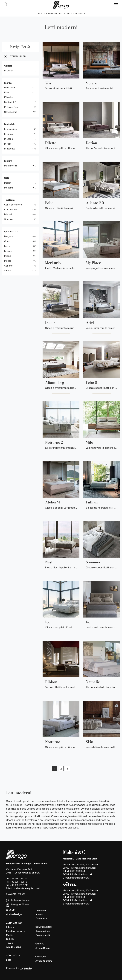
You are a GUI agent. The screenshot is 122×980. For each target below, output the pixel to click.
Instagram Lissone (18, 900)
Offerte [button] (8, 66)
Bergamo (9, 236)
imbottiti (9, 214)
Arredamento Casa (54, 13)
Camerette (41, 919)
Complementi (43, 935)
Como (7, 241)
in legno (9, 139)
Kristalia (8, 97)
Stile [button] (7, 178)
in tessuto (10, 149)
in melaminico (11, 129)
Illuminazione (43, 931)
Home (40, 13)
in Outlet (9, 71)
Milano (8, 256)
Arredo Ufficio (43, 948)
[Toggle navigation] (116, 5)
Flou (6, 93)
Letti (68, 13)
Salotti (10, 939)
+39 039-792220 (19, 879)
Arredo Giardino (44, 961)
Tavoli (9, 943)
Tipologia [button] (9, 200)
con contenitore (13, 205)
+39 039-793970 (19, 882)
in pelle (8, 144)
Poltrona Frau (11, 107)
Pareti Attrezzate (15, 931)
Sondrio (8, 266)
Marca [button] (8, 83)
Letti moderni (79, 13)
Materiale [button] (10, 124)
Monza (8, 261)
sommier (9, 219)
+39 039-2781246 (19, 885)
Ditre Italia (10, 88)
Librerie (10, 928)
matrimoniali (10, 166)
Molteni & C (10, 102)
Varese (8, 271)
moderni (9, 188)
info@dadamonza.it (80, 878)
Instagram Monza (18, 905)
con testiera (11, 210)
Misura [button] (8, 161)
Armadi (39, 915)
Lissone (8, 251)
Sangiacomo (11, 112)
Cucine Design (14, 915)
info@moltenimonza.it (81, 874)
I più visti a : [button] (11, 231)
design (8, 183)
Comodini (41, 911)
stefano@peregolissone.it (27, 888)
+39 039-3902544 (76, 871)
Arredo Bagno (14, 947)
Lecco (7, 246)
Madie (10, 935)
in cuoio (9, 134)
